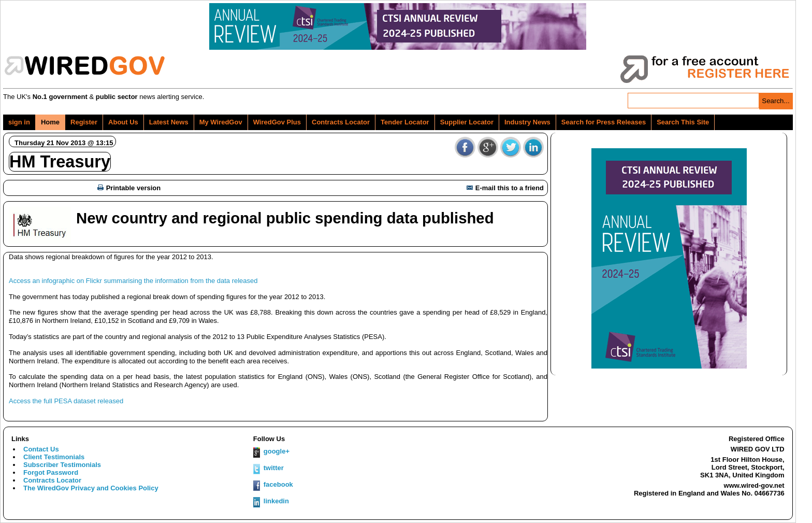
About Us (123, 122)
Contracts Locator (341, 122)
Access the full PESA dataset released (66, 401)
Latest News (169, 122)
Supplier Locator (467, 122)
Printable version (129, 188)
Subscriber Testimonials (62, 465)
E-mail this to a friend (505, 188)
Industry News (527, 122)
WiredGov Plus (277, 122)
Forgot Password (51, 472)
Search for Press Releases (604, 122)
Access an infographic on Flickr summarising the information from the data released (133, 281)
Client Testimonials (54, 457)
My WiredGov (221, 122)
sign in (19, 122)
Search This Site (683, 122)
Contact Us (41, 449)
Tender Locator (405, 122)
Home (50, 122)
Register (84, 122)
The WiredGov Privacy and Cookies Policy (91, 488)
